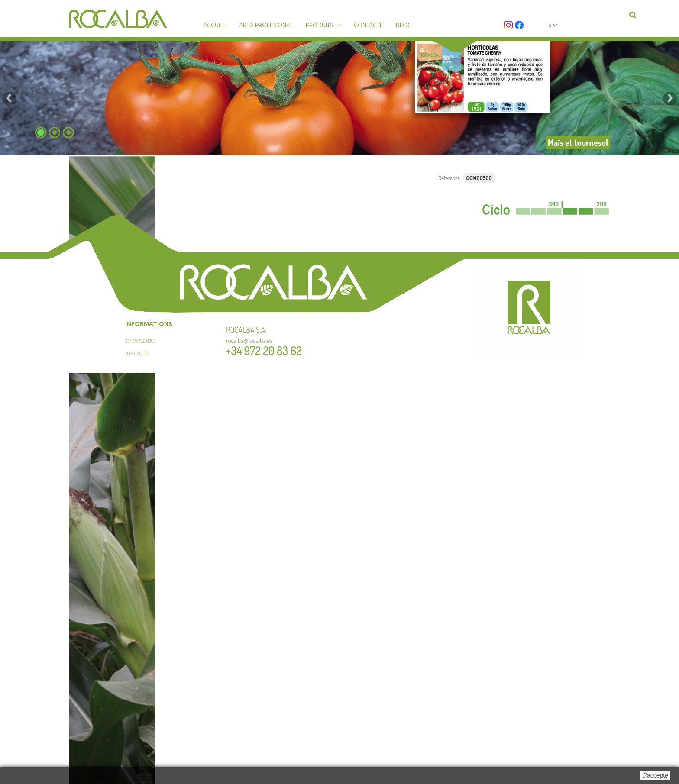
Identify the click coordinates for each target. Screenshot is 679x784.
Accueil (215, 25)
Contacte (369, 25)
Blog (404, 25)
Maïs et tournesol (578, 142)
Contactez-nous (140, 341)
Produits (319, 25)
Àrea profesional (266, 25)
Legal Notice (137, 353)
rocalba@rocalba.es (249, 340)
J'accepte (655, 775)
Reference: (450, 178)
